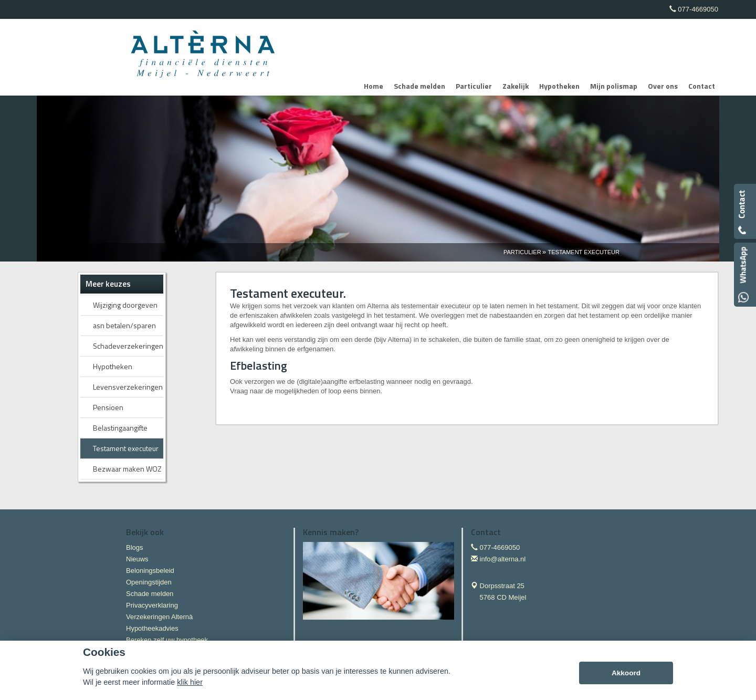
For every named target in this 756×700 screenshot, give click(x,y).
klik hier (190, 682)
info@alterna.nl (503, 559)
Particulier (522, 252)
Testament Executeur (584, 252)
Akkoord (626, 673)
